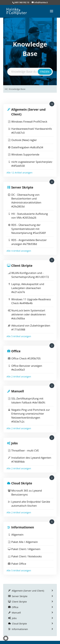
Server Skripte (22, 187)
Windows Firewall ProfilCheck (29, 122)
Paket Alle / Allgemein (25, 542)
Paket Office (19, 564)
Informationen (23, 527)
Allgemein (17, 535)
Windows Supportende (25, 154)
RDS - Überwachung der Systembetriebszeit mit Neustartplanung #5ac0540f (29, 229)
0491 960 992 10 (22, 2)
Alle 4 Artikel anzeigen (19, 251)
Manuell (18, 391)
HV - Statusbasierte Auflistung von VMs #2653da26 (30, 216)
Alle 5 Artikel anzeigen (19, 336)
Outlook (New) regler (24, 140)
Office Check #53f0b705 (26, 358)
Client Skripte (22, 266)
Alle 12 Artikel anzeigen (20, 172)
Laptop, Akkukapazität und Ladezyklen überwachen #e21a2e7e (28, 288)
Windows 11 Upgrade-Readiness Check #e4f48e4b (31, 301)
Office (16, 351)
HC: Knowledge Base (15, 89)
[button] (6, 638)
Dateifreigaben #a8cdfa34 (27, 147)
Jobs (14, 443)
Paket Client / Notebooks (27, 556)
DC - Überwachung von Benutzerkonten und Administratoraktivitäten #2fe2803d (26, 201)
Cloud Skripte (22, 483)
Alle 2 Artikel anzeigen (19, 376)
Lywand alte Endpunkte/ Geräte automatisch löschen (31, 504)
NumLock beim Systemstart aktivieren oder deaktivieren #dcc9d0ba (29, 314)
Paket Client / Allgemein (26, 549)
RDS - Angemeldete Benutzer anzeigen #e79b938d (29, 242)
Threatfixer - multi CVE (25, 450)
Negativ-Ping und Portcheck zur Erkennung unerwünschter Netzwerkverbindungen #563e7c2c (31, 416)
